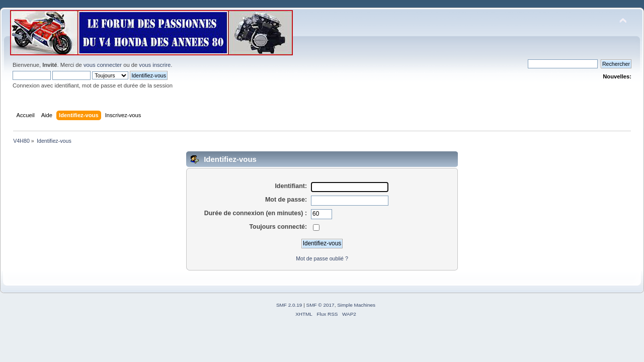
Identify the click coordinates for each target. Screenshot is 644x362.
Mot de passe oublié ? (322, 258)
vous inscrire (155, 65)
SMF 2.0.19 (289, 305)
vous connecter (103, 65)
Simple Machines (356, 305)
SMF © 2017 (320, 305)
